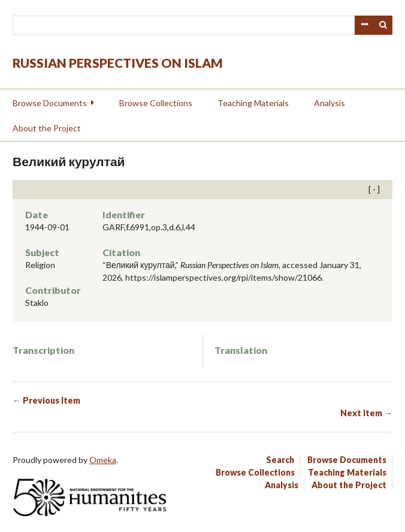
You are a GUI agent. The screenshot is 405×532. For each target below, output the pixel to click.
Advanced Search (364, 25)
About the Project (47, 128)
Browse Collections (156, 103)
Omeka (103, 460)
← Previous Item (46, 400)
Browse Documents (50, 103)
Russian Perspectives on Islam (118, 63)
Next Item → (366, 413)
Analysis (330, 103)
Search (383, 25)
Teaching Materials (253, 103)
